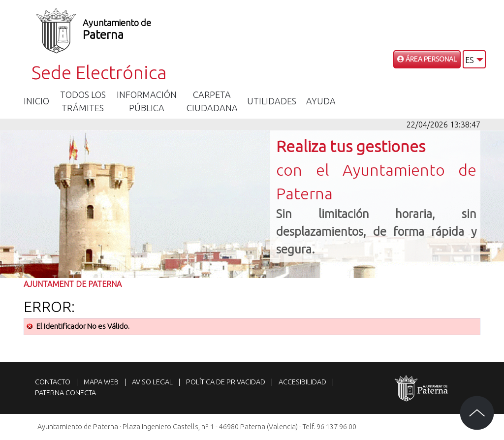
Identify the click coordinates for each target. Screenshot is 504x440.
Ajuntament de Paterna (73, 284)
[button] (474, 59)
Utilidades (272, 101)
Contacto (53, 382)
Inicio (36, 101)
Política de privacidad (226, 382)
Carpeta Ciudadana (212, 101)
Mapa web (101, 382)
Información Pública (147, 101)
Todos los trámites (83, 101)
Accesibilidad (302, 382)
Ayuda (321, 101)
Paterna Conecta (65, 393)
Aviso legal (152, 382)
